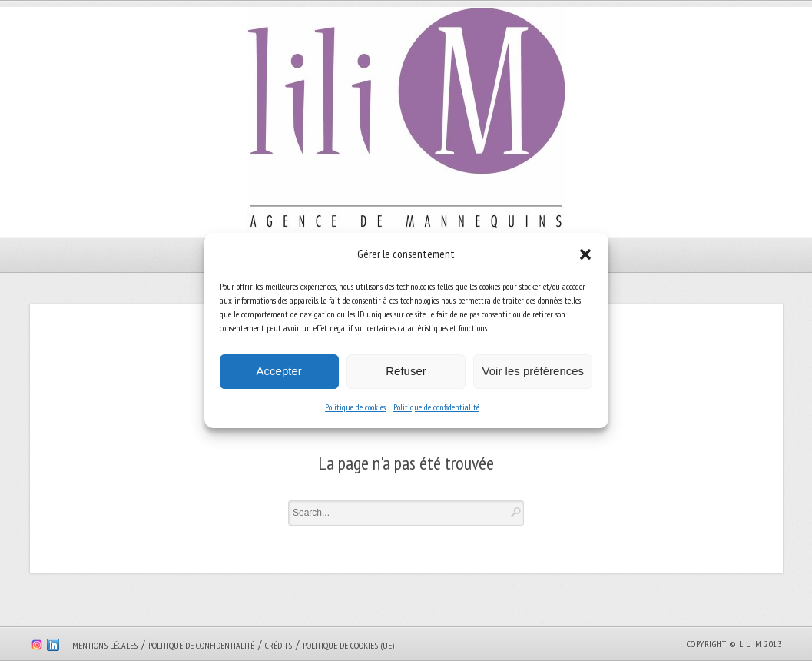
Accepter (279, 371)
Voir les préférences (534, 371)
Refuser (406, 371)
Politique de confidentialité (436, 407)
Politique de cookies (355, 407)
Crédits (278, 645)
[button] (585, 254)
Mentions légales (105, 645)
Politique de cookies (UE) (348, 645)
